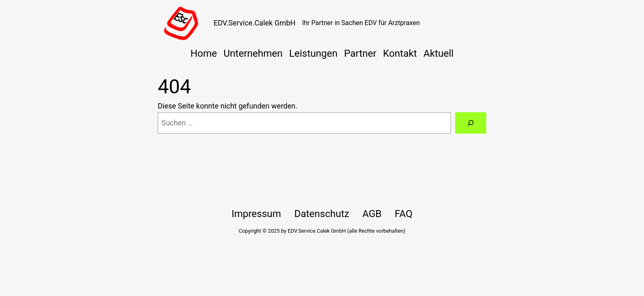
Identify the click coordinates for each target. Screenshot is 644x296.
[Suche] (471, 123)
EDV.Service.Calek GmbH (254, 23)
